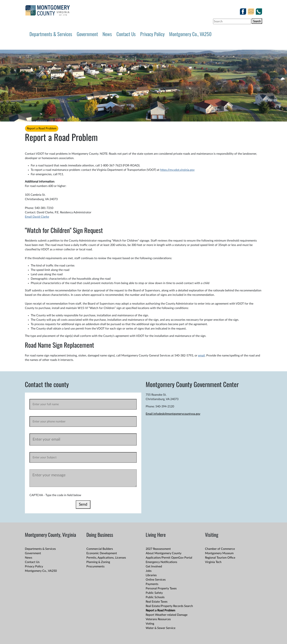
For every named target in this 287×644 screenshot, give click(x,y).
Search (257, 21)
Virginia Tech (213, 562)
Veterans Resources (158, 619)
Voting (150, 624)
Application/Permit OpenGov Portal (169, 558)
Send (83, 504)
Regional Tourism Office (220, 558)
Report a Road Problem (42, 128)
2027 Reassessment (158, 549)
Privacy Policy (152, 34)
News (107, 34)
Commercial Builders (100, 549)
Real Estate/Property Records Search (169, 606)
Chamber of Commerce (220, 549)
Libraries (151, 575)
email (201, 356)
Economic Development (102, 553)
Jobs (149, 571)
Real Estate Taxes (157, 602)
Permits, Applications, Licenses (106, 558)
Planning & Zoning (98, 562)
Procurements (95, 566)
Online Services (156, 580)
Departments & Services (51, 34)
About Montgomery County (164, 553)
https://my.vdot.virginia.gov (177, 170)
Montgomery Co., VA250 (190, 34)
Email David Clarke (37, 217)
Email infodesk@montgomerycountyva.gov (173, 414)
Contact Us (126, 34)
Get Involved (154, 566)
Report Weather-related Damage (167, 615)
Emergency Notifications (161, 562)
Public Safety (154, 593)
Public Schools (155, 597)
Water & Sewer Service (161, 628)
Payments (152, 584)
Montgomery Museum (219, 553)
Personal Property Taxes (161, 588)
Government (87, 34)
